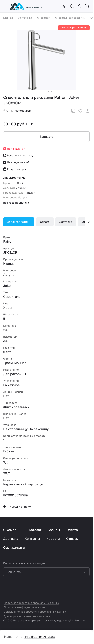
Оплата (45, 222)
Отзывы (72, 539)
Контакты (32, 539)
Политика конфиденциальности (24, 607)
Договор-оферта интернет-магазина (27, 616)
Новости (53, 539)
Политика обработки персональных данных (32, 603)
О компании (13, 530)
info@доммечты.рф (40, 637)
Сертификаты (14, 547)
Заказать (47, 137)
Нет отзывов (21, 111)
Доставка (66, 222)
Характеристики (19, 222)
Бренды (54, 530)
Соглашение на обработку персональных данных (35, 612)
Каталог (35, 530)
